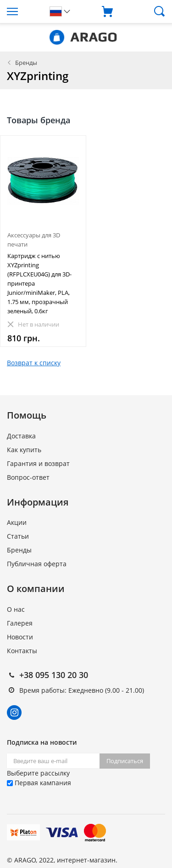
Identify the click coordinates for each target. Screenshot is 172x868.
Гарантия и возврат (38, 463)
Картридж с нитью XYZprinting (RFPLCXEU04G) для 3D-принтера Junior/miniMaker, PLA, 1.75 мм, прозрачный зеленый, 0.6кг (39, 283)
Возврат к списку (34, 363)
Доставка (21, 436)
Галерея (20, 623)
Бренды (26, 63)
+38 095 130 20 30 (54, 675)
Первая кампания (39, 783)
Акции (17, 522)
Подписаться (125, 761)
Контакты (22, 651)
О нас (16, 609)
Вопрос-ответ (28, 477)
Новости (20, 637)
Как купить (24, 450)
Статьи (18, 536)
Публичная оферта (37, 564)
